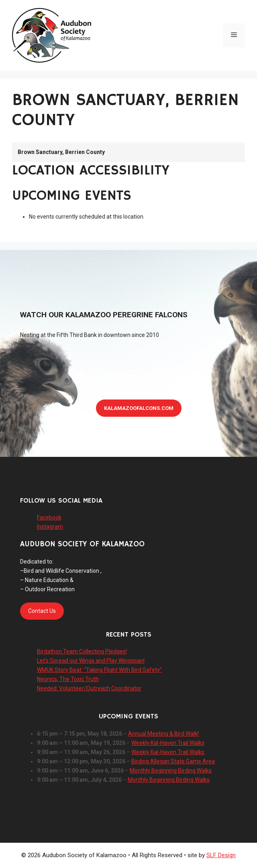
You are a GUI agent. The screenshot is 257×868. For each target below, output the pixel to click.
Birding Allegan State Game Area (173, 761)
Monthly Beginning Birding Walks (171, 771)
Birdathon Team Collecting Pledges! (82, 651)
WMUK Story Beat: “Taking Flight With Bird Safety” (99, 670)
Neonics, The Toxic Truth (68, 679)
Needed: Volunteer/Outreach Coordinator (89, 688)
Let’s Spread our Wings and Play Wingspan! (91, 661)
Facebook (49, 517)
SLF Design (221, 855)
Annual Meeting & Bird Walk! (163, 734)
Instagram (50, 527)
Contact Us (42, 611)
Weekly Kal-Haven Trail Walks (168, 743)
